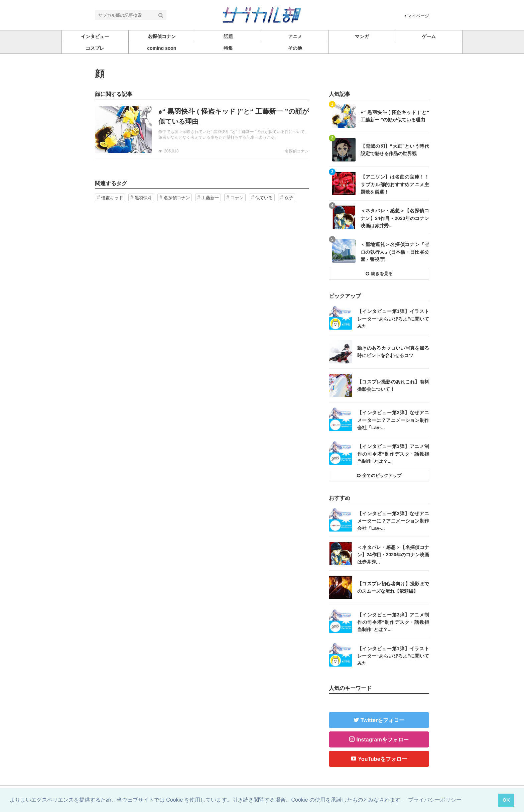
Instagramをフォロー (382, 740)
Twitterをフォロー (382, 720)
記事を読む (202, 130)
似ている (264, 198)
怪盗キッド (112, 198)
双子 (289, 198)
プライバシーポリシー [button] (435, 800)
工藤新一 (210, 198)
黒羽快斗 (143, 198)
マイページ (417, 16)
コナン (237, 198)
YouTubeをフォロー (382, 759)
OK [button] (506, 800)
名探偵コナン (297, 151)
